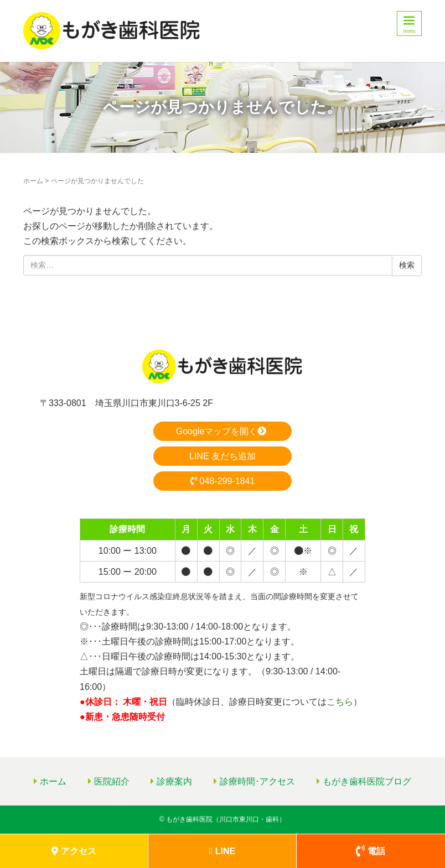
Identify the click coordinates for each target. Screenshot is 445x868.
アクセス (74, 851)
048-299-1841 (223, 481)
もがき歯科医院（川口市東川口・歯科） (226, 819)
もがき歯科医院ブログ (367, 781)
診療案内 (174, 781)
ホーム (33, 181)
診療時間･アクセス (257, 781)
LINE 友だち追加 (222, 456)
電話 (371, 851)
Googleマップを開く (223, 431)
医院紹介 (112, 781)
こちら (340, 702)
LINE (222, 851)
